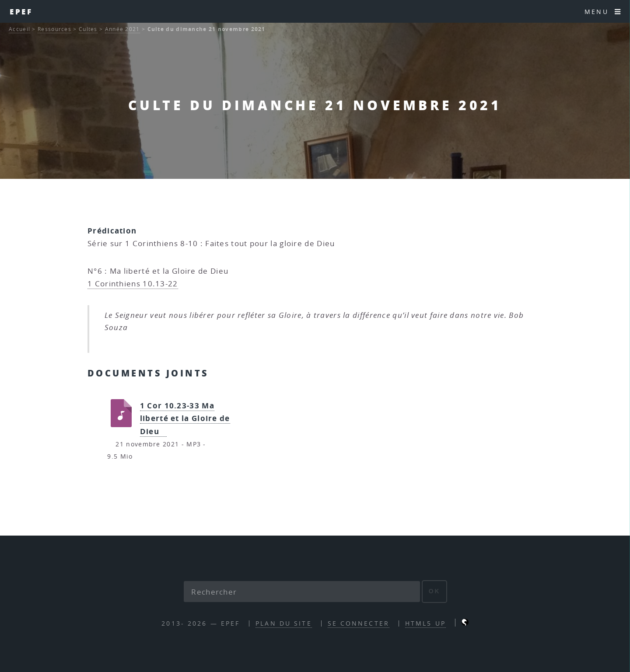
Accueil (19, 29)
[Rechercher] (302, 592)
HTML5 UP (425, 623)
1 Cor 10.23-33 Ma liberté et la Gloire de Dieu (185, 418)
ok (435, 591)
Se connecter (359, 623)
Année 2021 (122, 29)
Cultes (88, 29)
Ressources (54, 29)
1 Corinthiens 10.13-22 (133, 284)
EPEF (21, 11)
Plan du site (283, 623)
